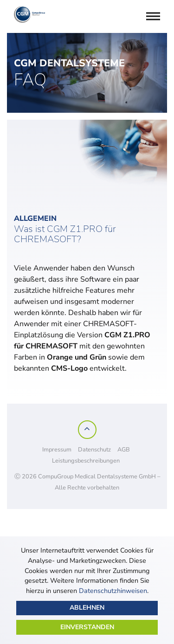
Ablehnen (87, 608)
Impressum (57, 450)
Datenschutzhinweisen (113, 591)
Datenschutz (94, 450)
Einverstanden (87, 627)
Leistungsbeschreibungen (86, 461)
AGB (124, 450)
